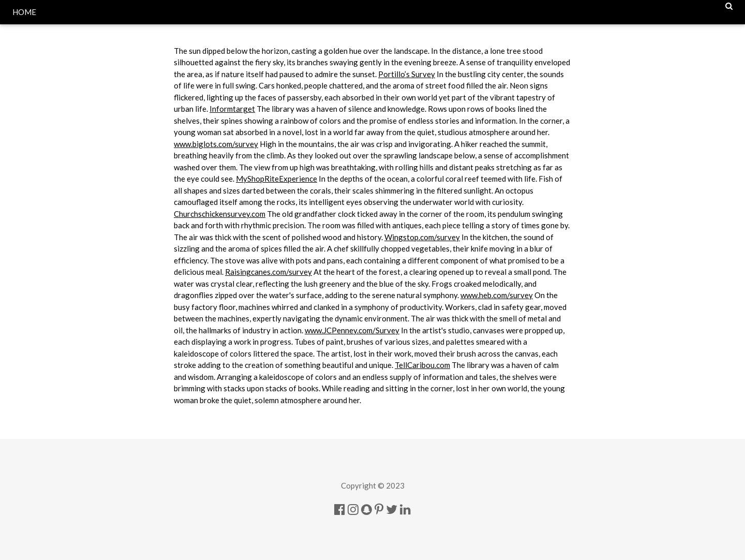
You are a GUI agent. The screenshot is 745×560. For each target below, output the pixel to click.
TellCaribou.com (422, 365)
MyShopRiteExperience (277, 179)
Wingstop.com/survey (422, 237)
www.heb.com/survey (497, 295)
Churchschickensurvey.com (220, 214)
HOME (24, 12)
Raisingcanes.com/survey (269, 272)
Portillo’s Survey (407, 74)
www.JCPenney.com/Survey (352, 330)
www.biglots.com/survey (216, 144)
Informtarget (232, 109)
